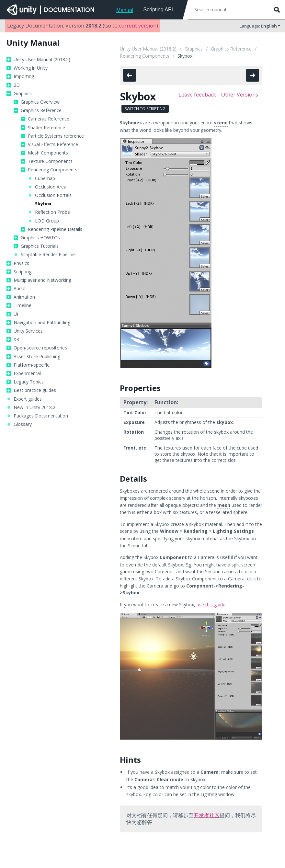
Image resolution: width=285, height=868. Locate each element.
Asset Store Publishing (37, 357)
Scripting (23, 272)
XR (16, 339)
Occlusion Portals (53, 195)
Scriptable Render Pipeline (48, 255)
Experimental (27, 373)
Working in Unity (31, 68)
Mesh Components (48, 153)
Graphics (23, 94)
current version (138, 26)
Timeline (23, 305)
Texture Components (50, 161)
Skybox (43, 204)
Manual (125, 10)
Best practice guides (35, 390)
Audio (20, 289)
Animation (24, 297)
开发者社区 (207, 815)
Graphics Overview (40, 102)
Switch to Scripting (145, 109)
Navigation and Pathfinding (42, 323)
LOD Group (47, 221)
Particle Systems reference (56, 136)
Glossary (23, 424)
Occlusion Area (51, 187)
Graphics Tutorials (40, 246)
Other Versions (240, 95)
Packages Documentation (41, 416)
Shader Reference (46, 128)
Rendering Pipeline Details (55, 229)
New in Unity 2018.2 (34, 407)
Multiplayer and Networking (42, 280)
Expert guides (28, 399)
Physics (21, 263)
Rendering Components (53, 170)
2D (17, 85)
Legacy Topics (29, 382)
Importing (24, 76)
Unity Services (28, 331)
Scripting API (158, 10)
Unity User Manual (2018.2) (42, 60)
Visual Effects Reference (53, 144)
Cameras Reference (49, 119)
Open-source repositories (40, 348)
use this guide (211, 605)
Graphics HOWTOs (40, 238)
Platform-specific (31, 365)
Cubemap (45, 178)
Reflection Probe (52, 212)
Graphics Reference (41, 110)
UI (16, 314)
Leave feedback (197, 95)
